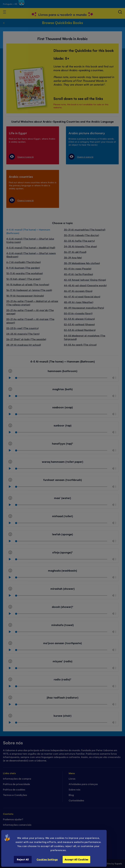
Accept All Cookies (76, 859)
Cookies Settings (47, 859)
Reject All (23, 859)
